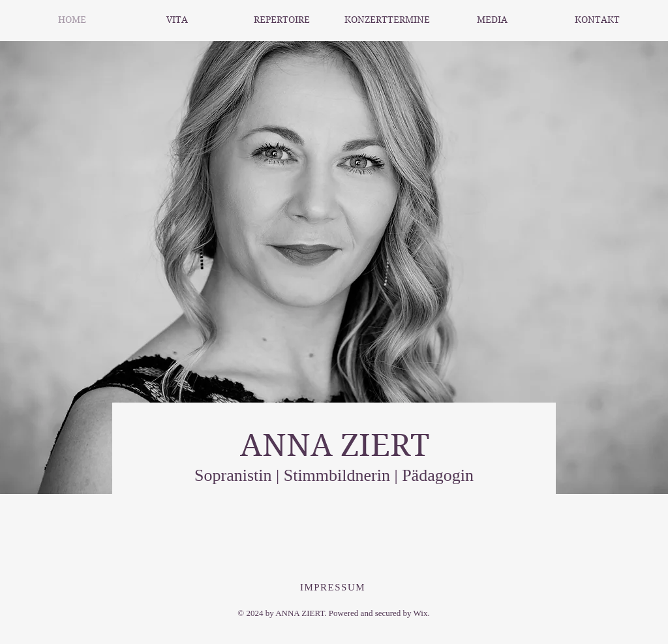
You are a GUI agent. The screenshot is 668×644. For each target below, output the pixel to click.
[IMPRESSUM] (334, 587)
